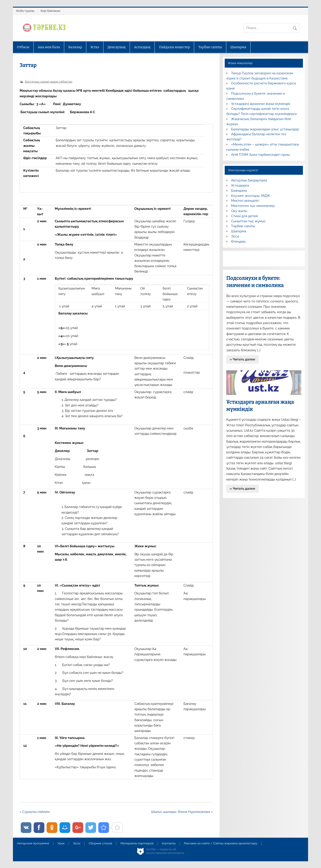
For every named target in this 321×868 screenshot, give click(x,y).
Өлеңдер (238, 241)
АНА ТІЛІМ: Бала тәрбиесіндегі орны (260, 155)
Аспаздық (142, 47)
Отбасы (23, 47)
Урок (61, 843)
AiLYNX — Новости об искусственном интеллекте (165, 851)
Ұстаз (95, 47)
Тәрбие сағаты (210, 47)
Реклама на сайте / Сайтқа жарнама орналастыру (221, 843)
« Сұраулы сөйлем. (35, 812)
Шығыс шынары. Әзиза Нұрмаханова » (182, 812)
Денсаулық (117, 47)
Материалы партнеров (137, 843)
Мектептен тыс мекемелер (253, 206)
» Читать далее (243, 359)
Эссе (235, 236)
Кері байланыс (51, 11)
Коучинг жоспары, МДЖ (251, 196)
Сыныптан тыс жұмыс (249, 221)
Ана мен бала (49, 47)
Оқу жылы (239, 211)
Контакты (169, 843)
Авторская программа (33, 843)
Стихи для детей (244, 216)
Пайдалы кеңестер (174, 47)
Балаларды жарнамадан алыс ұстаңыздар (265, 129)
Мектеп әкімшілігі (245, 201)
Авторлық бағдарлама (249, 180)
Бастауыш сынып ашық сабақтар (48, 81)
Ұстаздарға (240, 185)
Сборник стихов (100, 843)
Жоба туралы (25, 11)
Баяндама (239, 191)
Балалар (75, 47)
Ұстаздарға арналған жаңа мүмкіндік (261, 104)
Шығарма (238, 47)
